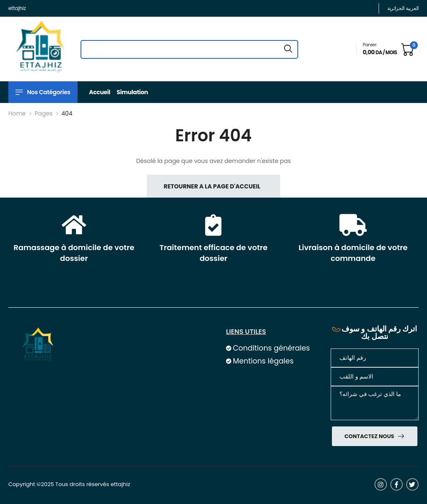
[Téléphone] (375, 358)
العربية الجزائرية (403, 8)
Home (17, 113)
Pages (44, 113)
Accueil (100, 92)
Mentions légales (263, 361)
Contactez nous (370, 436)
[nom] (375, 377)
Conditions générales (271, 348)
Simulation (132, 92)
